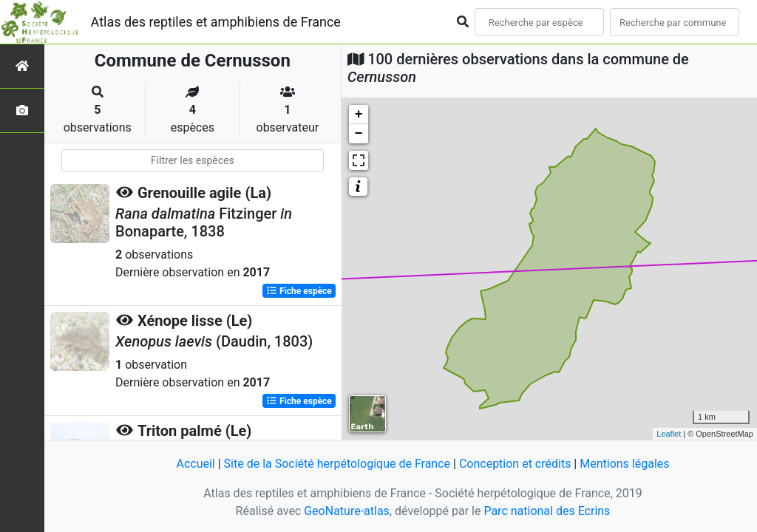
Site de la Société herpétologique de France (337, 464)
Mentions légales (624, 464)
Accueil (195, 464)
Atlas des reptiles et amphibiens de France (216, 22)
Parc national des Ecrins (547, 511)
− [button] (359, 134)
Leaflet (669, 434)
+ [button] (359, 115)
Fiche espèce (299, 291)
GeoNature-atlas (347, 511)
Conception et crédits (515, 464)
